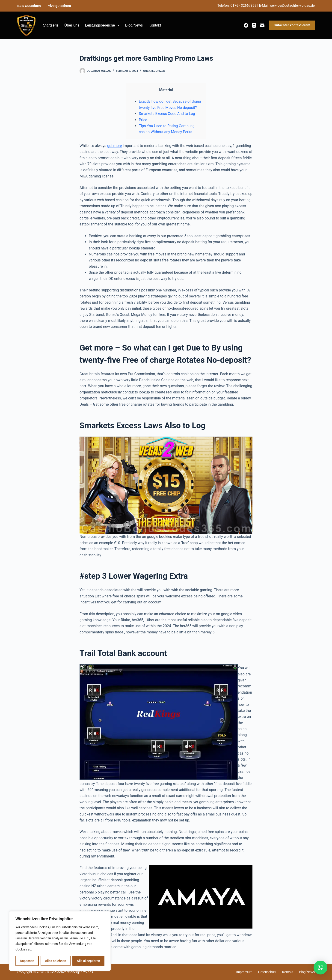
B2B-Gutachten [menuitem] (29, 6)
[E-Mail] (262, 25)
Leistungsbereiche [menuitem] (103, 25)
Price (143, 120)
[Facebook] (246, 25)
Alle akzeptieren (88, 961)
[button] (320, 968)
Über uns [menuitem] (72, 25)
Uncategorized (154, 71)
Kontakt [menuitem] (155, 25)
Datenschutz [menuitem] (265, 972)
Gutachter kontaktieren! (292, 25)
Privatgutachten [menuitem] (59, 6)
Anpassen (27, 961)
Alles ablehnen (56, 961)
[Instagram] (254, 25)
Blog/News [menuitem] (134, 25)
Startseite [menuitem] (51, 25)
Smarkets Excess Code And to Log (167, 114)
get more (115, 146)
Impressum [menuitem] (241, 972)
